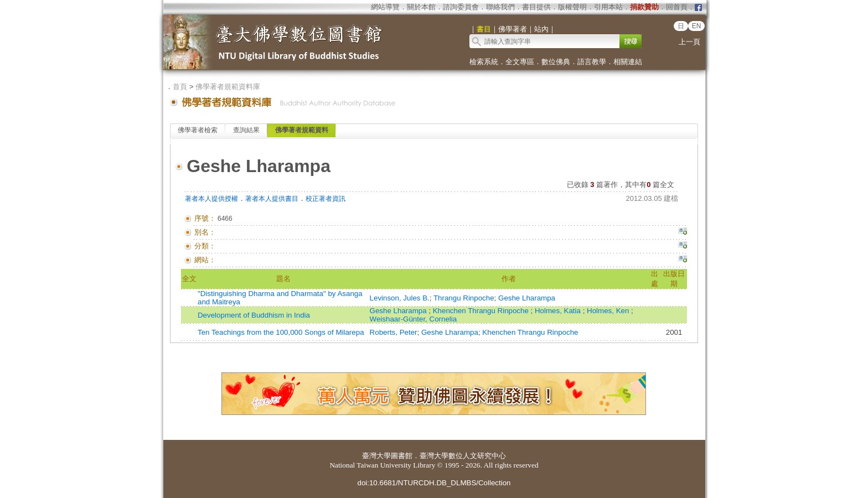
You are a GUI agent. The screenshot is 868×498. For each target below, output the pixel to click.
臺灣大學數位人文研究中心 (463, 456)
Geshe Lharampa (527, 298)
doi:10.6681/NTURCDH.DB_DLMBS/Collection (434, 483)
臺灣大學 (376, 456)
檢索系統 (484, 62)
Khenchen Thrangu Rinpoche (482, 311)
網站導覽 (385, 7)
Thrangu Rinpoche (464, 298)
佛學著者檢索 (198, 130)
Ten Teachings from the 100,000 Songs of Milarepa (281, 332)
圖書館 (402, 456)
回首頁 (677, 7)
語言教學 (592, 62)
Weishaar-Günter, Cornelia (414, 319)
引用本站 (608, 7)
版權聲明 (572, 7)
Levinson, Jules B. (400, 298)
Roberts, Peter (394, 332)
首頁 (180, 87)
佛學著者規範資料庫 (228, 87)
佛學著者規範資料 (302, 130)
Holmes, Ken (609, 311)
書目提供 (536, 7)
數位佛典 (556, 62)
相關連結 (628, 62)
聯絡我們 (500, 7)
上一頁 (689, 42)
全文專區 (520, 62)
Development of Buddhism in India (254, 315)
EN (697, 26)
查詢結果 (246, 130)
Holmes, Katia (559, 311)
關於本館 (421, 7)
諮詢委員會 (461, 7)
